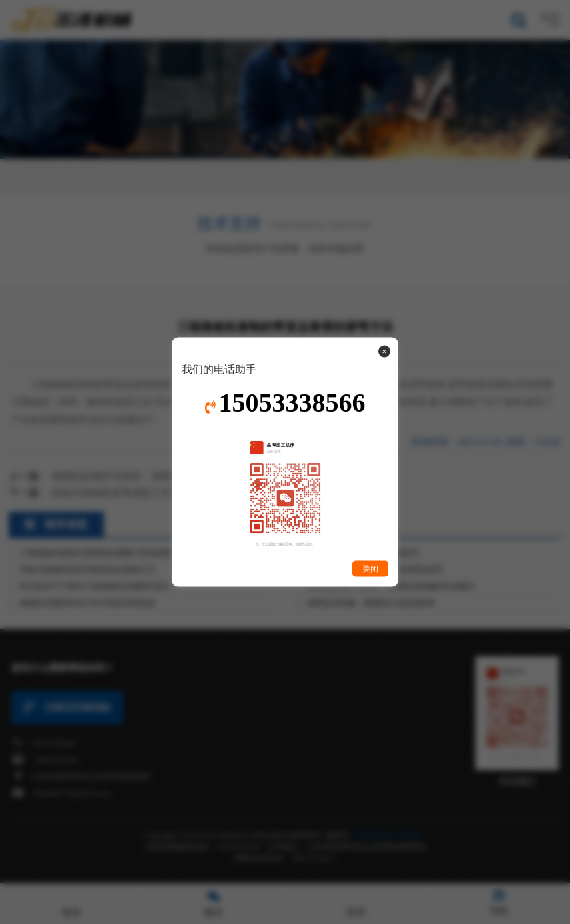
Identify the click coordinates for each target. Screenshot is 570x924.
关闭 (370, 569)
